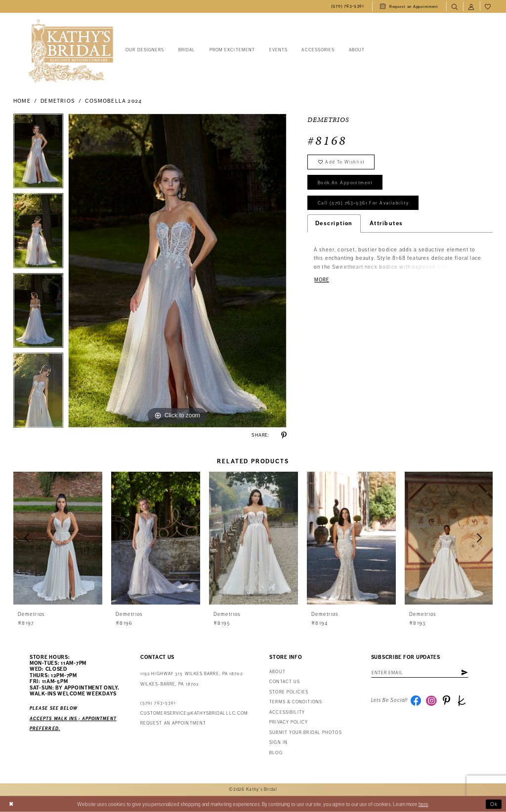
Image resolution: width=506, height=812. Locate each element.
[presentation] (58, 538)
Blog (276, 753)
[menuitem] (348, 6)
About (277, 672)
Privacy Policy (289, 722)
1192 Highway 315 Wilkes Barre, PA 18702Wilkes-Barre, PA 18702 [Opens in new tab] (191, 679)
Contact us (285, 682)
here (423, 804)
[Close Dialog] (11, 804)
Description (334, 225)
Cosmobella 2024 (113, 101)
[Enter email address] (421, 673)
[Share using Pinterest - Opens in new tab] (284, 435)
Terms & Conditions (296, 702)
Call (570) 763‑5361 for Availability (364, 204)
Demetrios (58, 101)
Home (22, 101)
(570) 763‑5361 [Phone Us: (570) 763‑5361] (158, 703)
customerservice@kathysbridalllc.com (194, 713)
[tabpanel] (38, 154)
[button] (471, 6)
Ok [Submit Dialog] (494, 804)
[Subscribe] (466, 673)
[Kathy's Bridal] (71, 51)
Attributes (386, 225)
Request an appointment (173, 723)
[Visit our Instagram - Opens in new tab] (432, 701)
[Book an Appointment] (409, 6)
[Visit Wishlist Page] (488, 6)
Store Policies (289, 692)
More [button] (322, 281)
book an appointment (346, 183)
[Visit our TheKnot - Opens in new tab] (463, 701)
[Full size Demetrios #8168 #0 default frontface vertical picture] (177, 271)
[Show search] (455, 6)
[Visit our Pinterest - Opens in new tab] (447, 701)
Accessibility (287, 712)
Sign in (278, 743)
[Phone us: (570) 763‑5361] (348, 6)
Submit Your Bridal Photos (305, 733)
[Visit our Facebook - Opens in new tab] (416, 701)
